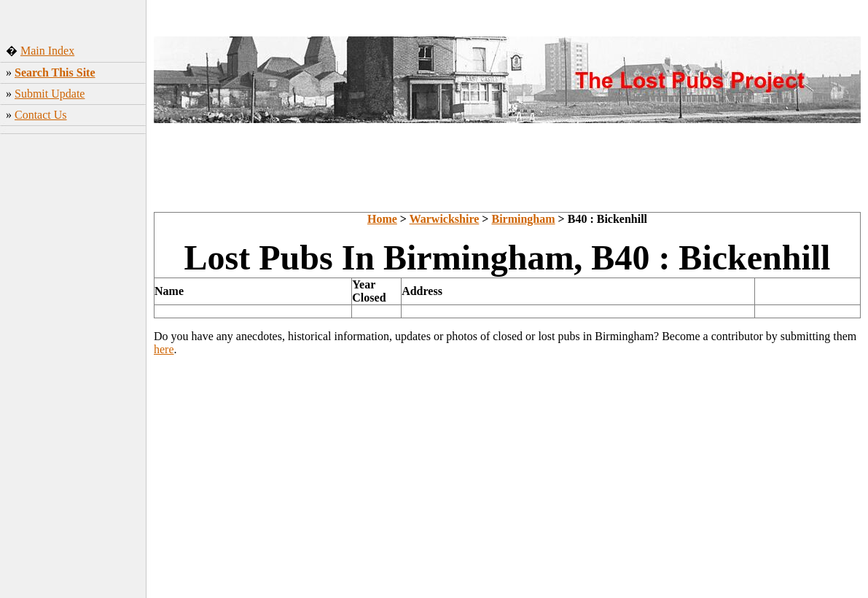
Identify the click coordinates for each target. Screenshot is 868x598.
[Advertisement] (73, 368)
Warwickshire (445, 219)
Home (382, 219)
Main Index (47, 51)
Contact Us (41, 115)
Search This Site (55, 72)
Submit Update (50, 94)
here (164, 349)
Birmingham (523, 219)
